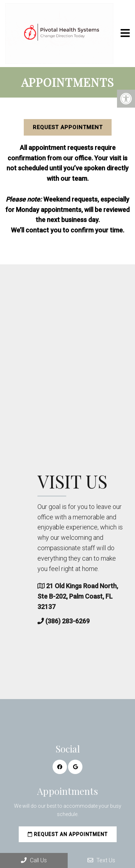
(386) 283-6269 (82, 621)
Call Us (34, 860)
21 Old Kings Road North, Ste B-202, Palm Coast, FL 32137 (93, 596)
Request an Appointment (68, 834)
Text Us (101, 860)
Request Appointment (68, 127)
